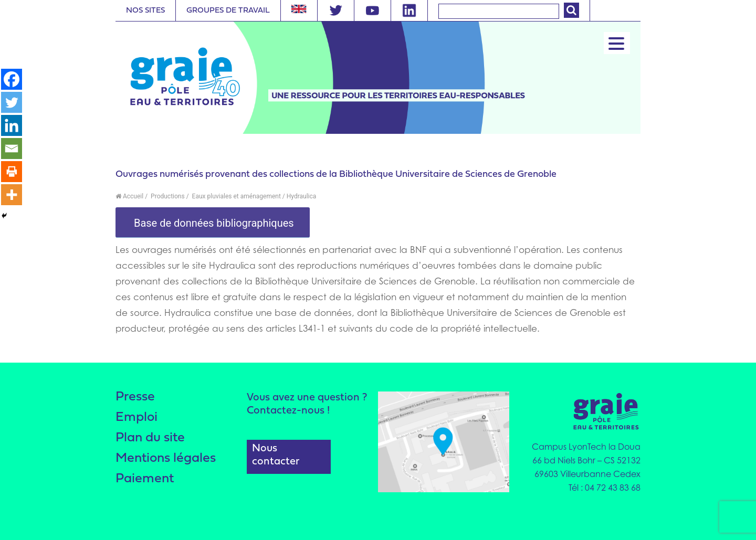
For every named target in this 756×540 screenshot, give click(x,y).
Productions (167, 196)
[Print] (12, 172)
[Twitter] (12, 102)
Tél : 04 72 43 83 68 (605, 488)
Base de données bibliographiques (213, 223)
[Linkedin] (12, 125)
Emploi (136, 417)
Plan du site (150, 438)
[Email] (12, 149)
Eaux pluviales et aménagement (236, 196)
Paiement (145, 479)
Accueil (129, 196)
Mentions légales (166, 458)
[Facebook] (12, 79)
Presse (135, 397)
